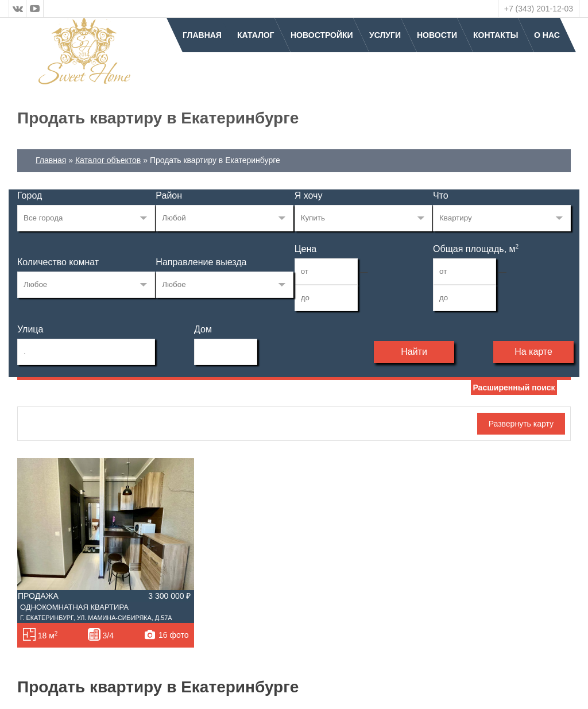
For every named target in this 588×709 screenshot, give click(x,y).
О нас (547, 35)
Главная (202, 35)
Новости (437, 35)
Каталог (256, 35)
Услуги (385, 35)
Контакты (496, 35)
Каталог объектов (108, 160)
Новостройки (322, 35)
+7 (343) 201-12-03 (539, 9)
